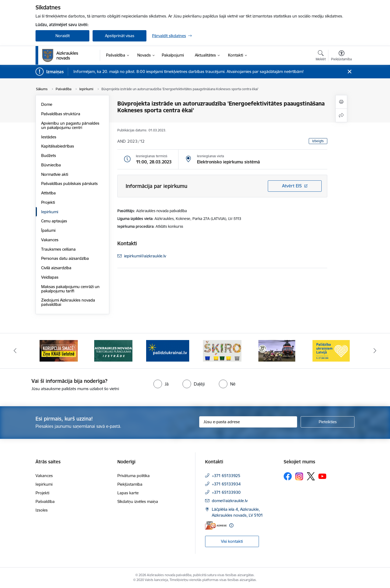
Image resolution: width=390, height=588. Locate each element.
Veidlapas (50, 277)
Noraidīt (63, 36)
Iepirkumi (50, 212)
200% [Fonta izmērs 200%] (338, 116)
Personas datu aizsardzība (65, 258)
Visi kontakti (232, 541)
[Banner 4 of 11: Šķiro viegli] (222, 350)
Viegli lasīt (296, 87)
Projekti (48, 202)
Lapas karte (128, 493)
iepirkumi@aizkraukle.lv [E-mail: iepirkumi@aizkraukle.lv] (145, 256)
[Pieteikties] (328, 422)
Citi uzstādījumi (314, 194)
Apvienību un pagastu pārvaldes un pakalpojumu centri (70, 125)
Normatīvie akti (55, 174)
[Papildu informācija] (231, 525)
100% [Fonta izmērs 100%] (290, 116)
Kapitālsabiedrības (58, 146)
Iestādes (49, 137)
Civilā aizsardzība (56, 268)
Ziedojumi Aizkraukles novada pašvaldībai (68, 302)
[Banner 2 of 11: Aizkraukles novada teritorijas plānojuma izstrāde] (113, 350)
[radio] (161, 384)
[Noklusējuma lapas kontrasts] (287, 145)
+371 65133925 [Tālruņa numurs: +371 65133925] (226, 476)
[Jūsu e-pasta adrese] (248, 422)
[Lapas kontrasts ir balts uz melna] (305, 145)
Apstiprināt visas (120, 36)
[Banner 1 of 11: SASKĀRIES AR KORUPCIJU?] (59, 350)
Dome (47, 104)
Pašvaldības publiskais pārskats (69, 183)
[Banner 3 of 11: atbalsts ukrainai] (168, 350)
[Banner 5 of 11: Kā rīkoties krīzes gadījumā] (277, 350)
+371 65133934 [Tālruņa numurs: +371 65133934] (226, 484)
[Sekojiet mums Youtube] (322, 476)
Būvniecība (51, 165)
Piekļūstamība (130, 484)
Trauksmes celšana (58, 249)
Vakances (50, 240)
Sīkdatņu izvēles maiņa (138, 501)
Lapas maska (332, 174)
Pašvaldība (45, 501)
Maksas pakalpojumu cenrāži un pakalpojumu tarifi (70, 289)
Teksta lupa (296, 174)
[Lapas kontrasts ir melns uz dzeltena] (323, 145)
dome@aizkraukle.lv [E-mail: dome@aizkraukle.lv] (230, 501)
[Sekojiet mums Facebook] (288, 476)
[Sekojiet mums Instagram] (299, 476)
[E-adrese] (216, 525)
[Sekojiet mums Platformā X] (311, 476)
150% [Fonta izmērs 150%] (314, 116)
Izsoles (42, 510)
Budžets (49, 155)
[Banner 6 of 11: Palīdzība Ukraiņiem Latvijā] (331, 350)
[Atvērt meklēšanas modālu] (321, 56)
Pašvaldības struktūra (61, 114)
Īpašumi (48, 230)
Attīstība (48, 193)
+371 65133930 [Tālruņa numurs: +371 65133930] (226, 492)
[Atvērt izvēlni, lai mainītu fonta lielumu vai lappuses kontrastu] (341, 56)
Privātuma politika (133, 476)
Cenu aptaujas (54, 221)
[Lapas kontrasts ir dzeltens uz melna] (341, 145)
